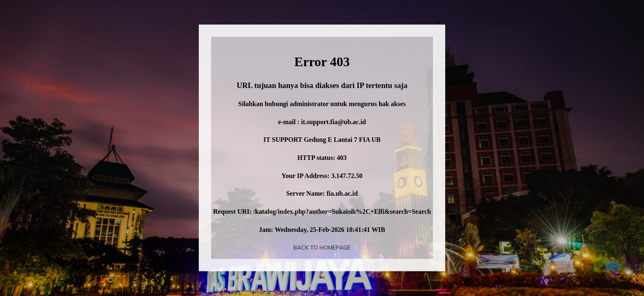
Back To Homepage (322, 247)
